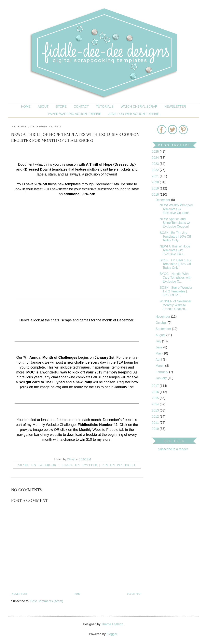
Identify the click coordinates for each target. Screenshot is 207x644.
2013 (156, 410)
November (163, 317)
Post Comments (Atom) (47, 601)
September (164, 329)
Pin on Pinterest (119, 465)
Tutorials (105, 107)
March (160, 366)
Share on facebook (37, 465)
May (159, 353)
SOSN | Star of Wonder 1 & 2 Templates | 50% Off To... (176, 291)
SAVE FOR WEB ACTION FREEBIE (134, 114)
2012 (156, 417)
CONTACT (81, 107)
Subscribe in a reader (173, 449)
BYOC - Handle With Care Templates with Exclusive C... (175, 278)
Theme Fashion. (113, 624)
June (159, 347)
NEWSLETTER (175, 107)
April (159, 360)
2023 (156, 164)
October (162, 323)
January (162, 378)
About (43, 107)
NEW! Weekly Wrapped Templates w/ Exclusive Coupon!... (176, 209)
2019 (156, 188)
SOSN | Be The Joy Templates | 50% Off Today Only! (175, 237)
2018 (156, 195)
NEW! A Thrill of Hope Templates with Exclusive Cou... (175, 250)
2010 (156, 429)
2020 (156, 182)
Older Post (134, 594)
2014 (156, 404)
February (162, 372)
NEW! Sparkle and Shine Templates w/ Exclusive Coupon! (175, 223)
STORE (61, 107)
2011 (156, 423)
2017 (156, 386)
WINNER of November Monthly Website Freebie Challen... (176, 305)
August (161, 335)
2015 (156, 398)
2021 (156, 176)
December (163, 200)
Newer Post (20, 594)
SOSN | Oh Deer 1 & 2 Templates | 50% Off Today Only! (176, 264)
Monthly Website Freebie (99, 430)
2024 (156, 158)
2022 (156, 170)
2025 (156, 152)
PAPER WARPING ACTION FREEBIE (75, 114)
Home (26, 107)
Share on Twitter (79, 465)
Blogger (112, 634)
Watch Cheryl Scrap (139, 107)
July (159, 341)
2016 (156, 392)
